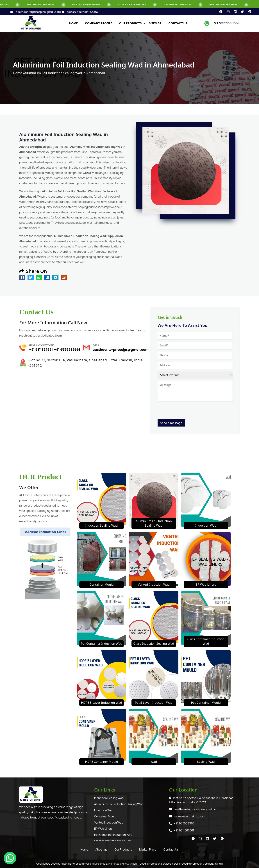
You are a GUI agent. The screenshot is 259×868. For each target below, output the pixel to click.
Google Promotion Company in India (202, 864)
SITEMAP (155, 23)
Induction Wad (206, 525)
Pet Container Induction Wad (101, 643)
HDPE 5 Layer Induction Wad (101, 703)
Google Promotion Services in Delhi (160, 864)
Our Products (123, 849)
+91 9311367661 (41, 350)
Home (84, 849)
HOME (74, 23)
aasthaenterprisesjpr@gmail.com (36, 12)
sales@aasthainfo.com (80, 12)
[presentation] (185, 412)
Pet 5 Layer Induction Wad (154, 703)
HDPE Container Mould (102, 762)
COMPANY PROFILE (98, 23)
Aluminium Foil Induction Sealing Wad (119, 804)
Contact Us (171, 849)
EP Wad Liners (206, 584)
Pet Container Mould (206, 703)
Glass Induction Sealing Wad (154, 643)
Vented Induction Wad (154, 584)
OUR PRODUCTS (130, 23)
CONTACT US (178, 23)
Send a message (171, 423)
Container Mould (101, 584)
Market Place (148, 849)
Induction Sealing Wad (102, 525)
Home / (19, 73)
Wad (154, 762)
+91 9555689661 (226, 23)
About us (101, 849)
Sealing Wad (206, 762)
